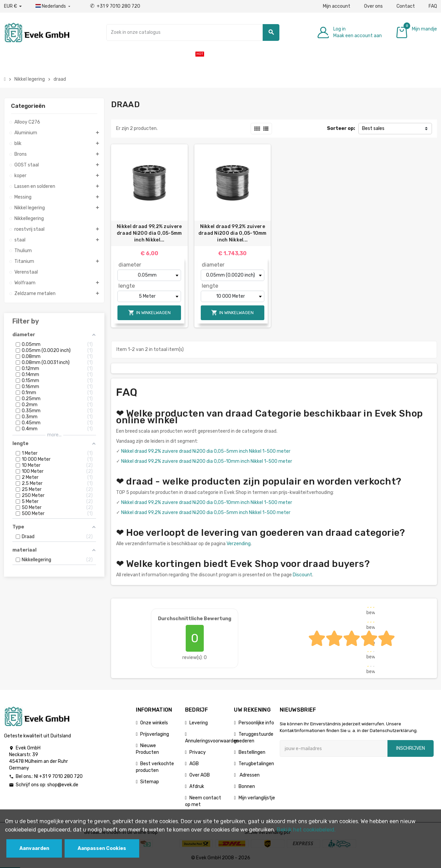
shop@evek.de (63, 785)
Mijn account (337, 6)
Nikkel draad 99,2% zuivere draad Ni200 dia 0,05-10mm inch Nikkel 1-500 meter (207, 461)
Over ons (373, 6)
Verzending (239, 544)
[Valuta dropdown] (13, 6)
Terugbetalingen (256, 764)
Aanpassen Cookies (102, 848)
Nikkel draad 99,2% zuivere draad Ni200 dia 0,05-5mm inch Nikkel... (149, 233)
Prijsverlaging (155, 734)
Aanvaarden (34, 848)
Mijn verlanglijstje (257, 798)
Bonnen (247, 786)
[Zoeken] (193, 32)
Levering (199, 723)
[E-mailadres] (334, 748)
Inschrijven (411, 748)
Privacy (198, 752)
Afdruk (197, 786)
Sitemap (150, 782)
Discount (302, 575)
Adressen (249, 775)
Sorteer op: (341, 128)
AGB (194, 764)
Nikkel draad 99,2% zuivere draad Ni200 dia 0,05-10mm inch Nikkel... (233, 233)
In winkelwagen (149, 313)
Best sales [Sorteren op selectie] (373, 128)
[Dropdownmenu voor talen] (54, 6)
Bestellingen (252, 752)
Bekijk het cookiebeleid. (306, 830)
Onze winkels (154, 723)
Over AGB (200, 775)
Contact (406, 6)
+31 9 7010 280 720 (115, 6)
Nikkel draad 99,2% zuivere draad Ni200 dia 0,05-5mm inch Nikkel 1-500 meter (206, 451)
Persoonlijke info (256, 723)
